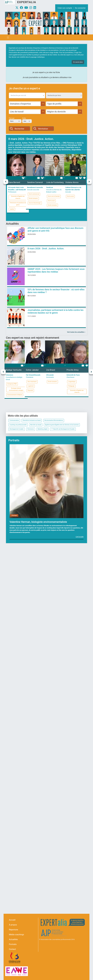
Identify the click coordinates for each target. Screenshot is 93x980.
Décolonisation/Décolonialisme (54, 420)
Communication (14, 420)
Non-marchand (32, 382)
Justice (12, 209)
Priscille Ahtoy (73, 370)
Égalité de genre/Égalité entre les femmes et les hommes (62, 425)
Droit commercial (34, 194)
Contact (12, 949)
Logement (31, 386)
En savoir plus (78, 62)
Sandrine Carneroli (35, 182)
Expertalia (27, 2)
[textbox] (27, 95)
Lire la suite (80, 537)
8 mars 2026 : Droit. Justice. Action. (46, 249)
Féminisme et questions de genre (18, 204)
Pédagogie (71, 386)
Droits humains (33, 198)
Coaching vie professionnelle (18, 425)
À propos (13, 925)
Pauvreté (30, 390)
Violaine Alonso (72, 182)
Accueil (12, 920)
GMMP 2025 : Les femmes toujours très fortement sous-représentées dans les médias (56, 270)
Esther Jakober (32, 370)
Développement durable (17, 429)
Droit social (51, 201)
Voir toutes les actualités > (76, 332)
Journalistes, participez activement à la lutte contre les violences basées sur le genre (56, 311)
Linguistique (72, 382)
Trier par (12, 118)
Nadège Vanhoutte (14, 370)
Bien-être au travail (36, 425)
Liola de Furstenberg (55, 182)
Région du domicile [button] (56, 112)
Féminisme (31, 429)
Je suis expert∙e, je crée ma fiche (46, 72)
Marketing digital (43, 429)
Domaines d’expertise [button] (21, 104)
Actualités (13, 939)
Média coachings (16, 935)
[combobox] (27, 95)
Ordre (24, 118)
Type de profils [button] (54, 104)
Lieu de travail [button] (17, 112)
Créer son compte (65, 8)
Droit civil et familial (54, 196)
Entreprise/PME (12, 384)
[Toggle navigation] (8, 37)
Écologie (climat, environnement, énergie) (16, 389)
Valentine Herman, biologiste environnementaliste (38, 522)
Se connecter (80, 8)
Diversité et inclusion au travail (32, 420)
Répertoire (13, 930)
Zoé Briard (51, 370)
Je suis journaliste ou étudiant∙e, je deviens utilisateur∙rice (47, 77)
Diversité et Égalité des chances (18, 197)
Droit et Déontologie (35, 203)
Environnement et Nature (15, 395)
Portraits (13, 944)
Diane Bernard (14, 182)
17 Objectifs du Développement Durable (63, 429)
